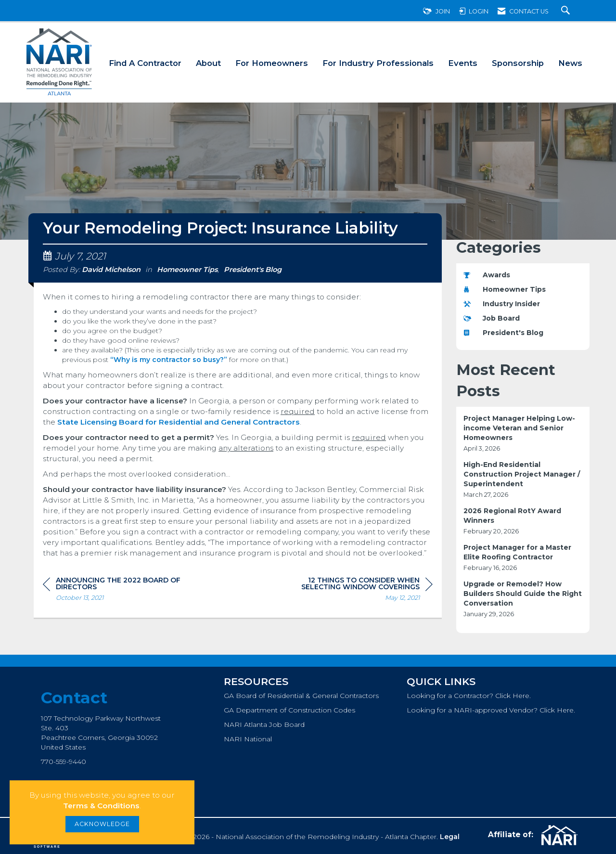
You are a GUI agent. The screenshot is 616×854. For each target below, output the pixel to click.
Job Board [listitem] (492, 318)
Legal (450, 837)
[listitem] (523, 433)
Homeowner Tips (187, 270)
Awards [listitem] (487, 275)
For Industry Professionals (378, 63)
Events (463, 63)
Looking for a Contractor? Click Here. (469, 696)
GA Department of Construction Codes (289, 710)
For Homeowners (272, 63)
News (570, 63)
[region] (360, 590)
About (208, 63)
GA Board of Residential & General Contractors (301, 696)
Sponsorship (518, 63)
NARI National (248, 739)
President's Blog (253, 270)
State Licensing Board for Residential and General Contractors (179, 422)
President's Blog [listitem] (503, 333)
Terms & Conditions (101, 806)
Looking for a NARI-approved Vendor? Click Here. (491, 710)
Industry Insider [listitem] (502, 304)
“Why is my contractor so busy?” (169, 360)
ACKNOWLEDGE (102, 824)
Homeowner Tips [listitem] (505, 289)
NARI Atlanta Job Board (264, 725)
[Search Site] (567, 11)
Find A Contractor (145, 63)
